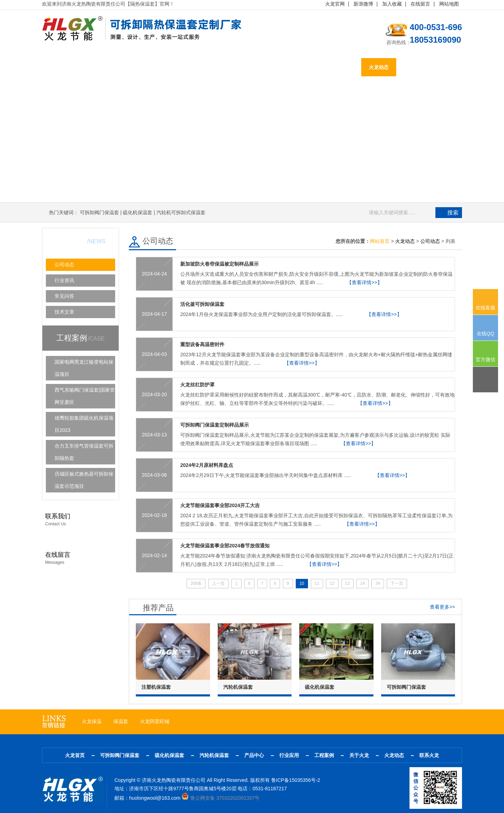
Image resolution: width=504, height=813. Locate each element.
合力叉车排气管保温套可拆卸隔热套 (84, 452)
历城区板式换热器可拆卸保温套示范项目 (84, 480)
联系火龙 (414, 67)
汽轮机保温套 (199, 67)
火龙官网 (335, 4)
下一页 (397, 583)
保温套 (121, 721)
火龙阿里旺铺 (155, 721)
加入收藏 (392, 4)
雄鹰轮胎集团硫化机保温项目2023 (84, 424)
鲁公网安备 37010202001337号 (220, 798)
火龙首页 (59, 67)
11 (317, 583)
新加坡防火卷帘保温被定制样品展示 (219, 264)
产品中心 (239, 67)
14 (362, 583)
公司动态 (64, 265)
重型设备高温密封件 (202, 344)
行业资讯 (64, 280)
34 (377, 583)
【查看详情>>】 (364, 282)
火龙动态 (379, 67)
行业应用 (274, 67)
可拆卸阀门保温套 (104, 67)
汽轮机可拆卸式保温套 (181, 212)
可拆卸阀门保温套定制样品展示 (215, 425)
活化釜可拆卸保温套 (202, 304)
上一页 (218, 583)
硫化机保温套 (154, 67)
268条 (196, 583)
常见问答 (64, 296)
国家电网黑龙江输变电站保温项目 (84, 368)
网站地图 (449, 4)
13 (347, 583)
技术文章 (64, 312)
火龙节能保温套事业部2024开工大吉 (220, 505)
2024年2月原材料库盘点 (207, 465)
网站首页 (380, 241)
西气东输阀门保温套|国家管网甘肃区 (85, 396)
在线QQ (485, 334)
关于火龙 (344, 67)
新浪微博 (363, 4)
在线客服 (485, 308)
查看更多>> (442, 607)
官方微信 (485, 359)
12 (332, 583)
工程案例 (309, 67)
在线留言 (420, 4)
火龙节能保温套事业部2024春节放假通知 (225, 546)
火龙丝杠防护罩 (197, 385)
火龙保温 (92, 721)
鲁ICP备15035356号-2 (296, 780)
